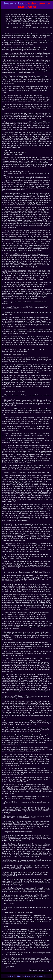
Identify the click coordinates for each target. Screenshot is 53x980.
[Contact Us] (41, 976)
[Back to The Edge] (14, 976)
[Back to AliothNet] (29, 976)
